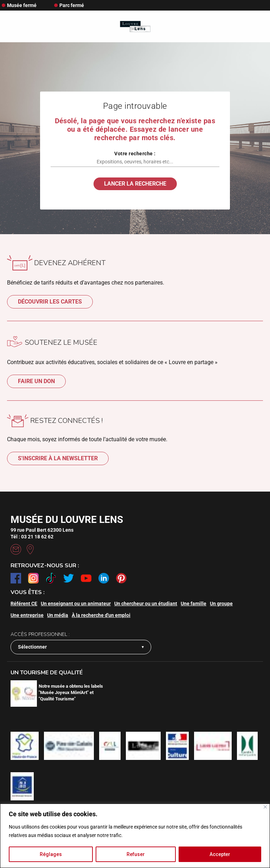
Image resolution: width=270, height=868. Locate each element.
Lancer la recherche (135, 184)
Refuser (136, 854)
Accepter (220, 854)
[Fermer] (265, 807)
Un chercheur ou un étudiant (146, 604)
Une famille (194, 604)
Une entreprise (27, 615)
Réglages (51, 854)
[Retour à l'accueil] (135, 27)
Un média (58, 615)
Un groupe (221, 604)
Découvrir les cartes (50, 302)
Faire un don (36, 381)
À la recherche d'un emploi (101, 615)
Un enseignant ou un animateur (76, 604)
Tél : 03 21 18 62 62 (32, 537)
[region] (135, 836)
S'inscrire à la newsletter (58, 458)
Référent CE (24, 604)
